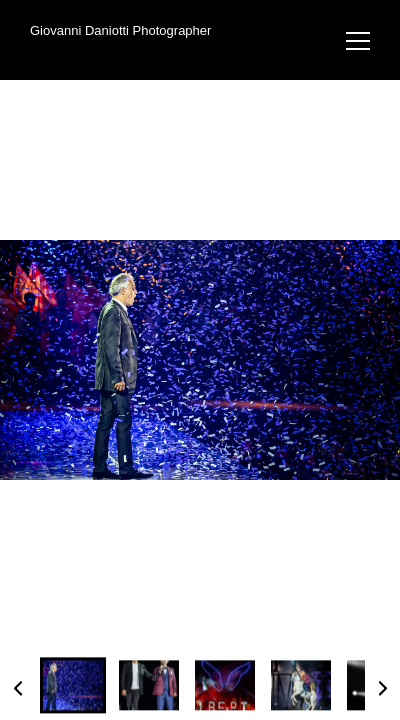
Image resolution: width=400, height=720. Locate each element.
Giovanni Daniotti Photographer (120, 30)
